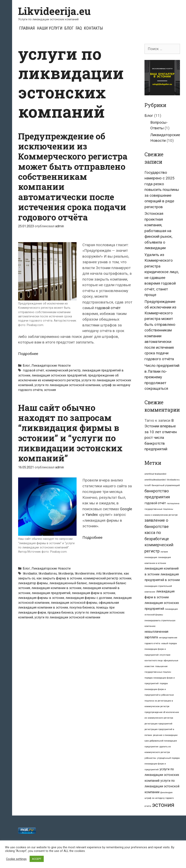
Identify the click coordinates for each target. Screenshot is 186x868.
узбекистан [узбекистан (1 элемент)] (150, 758)
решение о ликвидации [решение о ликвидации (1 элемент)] (165, 735)
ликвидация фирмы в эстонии (41, 598)
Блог (69, 28)
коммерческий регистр (63, 370)
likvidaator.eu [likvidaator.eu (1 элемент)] (173, 480)
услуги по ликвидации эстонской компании (67, 385)
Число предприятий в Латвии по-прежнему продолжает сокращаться (162, 377)
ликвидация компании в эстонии (56, 588)
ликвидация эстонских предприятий (59, 375)
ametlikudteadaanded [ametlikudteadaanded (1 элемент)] (155, 480)
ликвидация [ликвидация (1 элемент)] (151, 557)
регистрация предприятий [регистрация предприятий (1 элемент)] (158, 724)
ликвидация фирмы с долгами (89, 598)
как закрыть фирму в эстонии (59, 578)
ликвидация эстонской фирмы (74, 603)
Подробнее (28, 354)
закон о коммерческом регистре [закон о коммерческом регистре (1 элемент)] (161, 515)
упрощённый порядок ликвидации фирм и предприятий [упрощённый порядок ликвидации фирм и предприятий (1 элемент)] (162, 764)
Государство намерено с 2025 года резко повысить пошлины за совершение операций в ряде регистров (162, 190)
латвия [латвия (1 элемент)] (164, 552)
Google (126, 509)
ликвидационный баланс (68, 583)
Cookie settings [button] (16, 859)
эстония (50, 390)
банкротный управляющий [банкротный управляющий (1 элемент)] (166, 485)
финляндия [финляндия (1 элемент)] (166, 792)
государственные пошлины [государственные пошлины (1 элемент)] (159, 509)
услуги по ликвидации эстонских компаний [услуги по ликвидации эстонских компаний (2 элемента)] (162, 775)
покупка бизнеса (82, 607)
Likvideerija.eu (54, 11)
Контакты (93, 28)
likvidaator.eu (48, 573)
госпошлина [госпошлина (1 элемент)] (173, 503)
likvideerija (66, 573)
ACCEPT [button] (37, 859)
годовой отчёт (108, 308)
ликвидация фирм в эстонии (93, 593)
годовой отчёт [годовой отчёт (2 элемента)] (155, 503)
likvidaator (30, 573)
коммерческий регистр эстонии (107, 578)
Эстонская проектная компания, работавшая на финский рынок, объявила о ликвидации (158, 231)
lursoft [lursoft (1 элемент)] (148, 485)
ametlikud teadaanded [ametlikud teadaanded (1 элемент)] (155, 474)
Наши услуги (50, 28)
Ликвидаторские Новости (51, 366)
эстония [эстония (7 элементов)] (163, 805)
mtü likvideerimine (109, 573)
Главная (27, 28)
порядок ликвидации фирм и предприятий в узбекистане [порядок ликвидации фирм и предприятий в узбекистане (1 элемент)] (159, 689)
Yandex (92, 515)
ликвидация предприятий (51, 593)
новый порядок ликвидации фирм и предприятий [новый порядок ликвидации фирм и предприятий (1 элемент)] (161, 649)
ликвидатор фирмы (33, 583)
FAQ (79, 28)
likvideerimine (85, 573)
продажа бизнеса (60, 612)
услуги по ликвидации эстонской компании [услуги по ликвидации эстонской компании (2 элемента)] (162, 786)
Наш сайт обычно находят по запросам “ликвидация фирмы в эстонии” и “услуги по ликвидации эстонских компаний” (70, 433)
